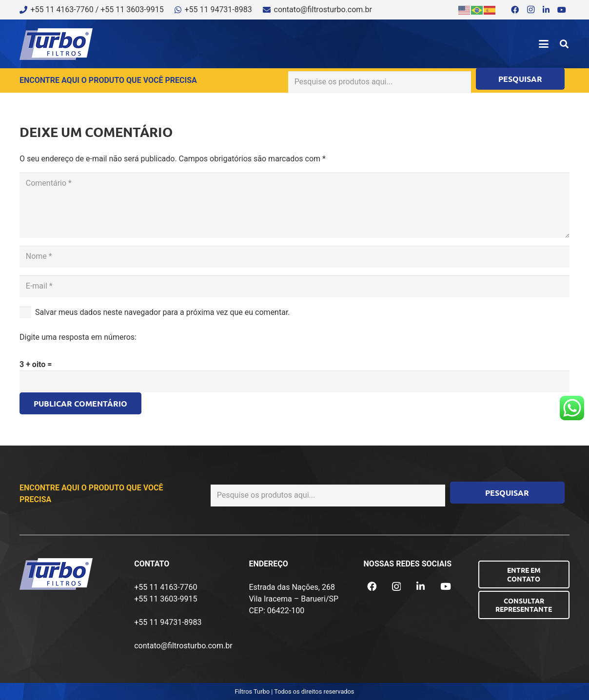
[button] (544, 44)
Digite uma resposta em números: (78, 337)
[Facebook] (515, 10)
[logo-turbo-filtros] (56, 44)
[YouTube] (562, 10)
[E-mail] (294, 286)
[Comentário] (294, 205)
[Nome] (294, 257)
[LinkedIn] (546, 10)
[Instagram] (530, 10)
